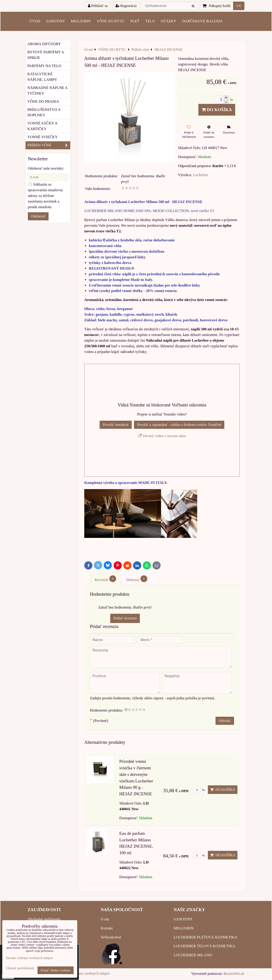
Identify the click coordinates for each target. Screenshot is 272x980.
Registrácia (126, 6)
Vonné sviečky (42, 137)
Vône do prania (43, 101)
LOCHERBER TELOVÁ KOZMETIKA (204, 946)
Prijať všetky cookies (56, 970)
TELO (150, 21)
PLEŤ (135, 21)
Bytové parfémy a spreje (46, 55)
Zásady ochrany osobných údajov (85, 973)
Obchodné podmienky (44, 919)
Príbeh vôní (49, 145)
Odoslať (225, 721)
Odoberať (38, 216)
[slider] (130, 188)
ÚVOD (35, 21)
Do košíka (217, 110)
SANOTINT (55, 21)
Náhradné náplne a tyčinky (47, 91)
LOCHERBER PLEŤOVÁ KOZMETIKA (206, 937)
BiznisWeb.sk (234, 974)
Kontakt (107, 928)
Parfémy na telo (44, 66)
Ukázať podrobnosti (20, 968)
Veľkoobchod (111, 937)
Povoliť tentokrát (116, 425)
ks (199, 790)
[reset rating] (126, 709)
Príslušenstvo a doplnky (44, 112)
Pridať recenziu (125, 618)
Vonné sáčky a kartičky (42, 126)
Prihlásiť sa (98, 6)
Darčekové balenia (202, 21)
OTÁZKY (169, 21)
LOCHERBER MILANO (193, 955)
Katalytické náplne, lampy (42, 77)
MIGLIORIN (81, 21)
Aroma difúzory (44, 44)
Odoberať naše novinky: (46, 168)
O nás (105, 919)
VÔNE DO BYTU (111, 21)
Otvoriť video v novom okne (162, 436)
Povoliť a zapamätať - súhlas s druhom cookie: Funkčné (179, 425)
